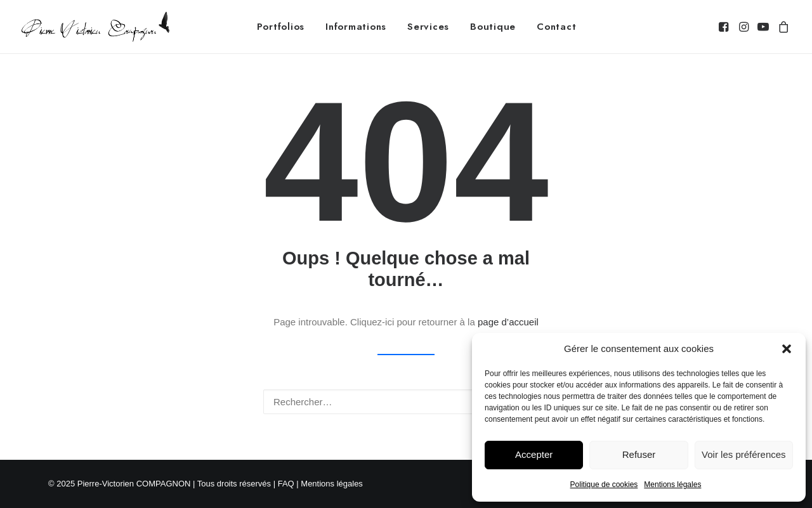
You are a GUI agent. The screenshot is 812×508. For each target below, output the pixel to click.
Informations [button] (356, 27)
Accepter (534, 454)
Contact (556, 27)
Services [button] (428, 27)
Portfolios (281, 27)
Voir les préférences (744, 454)
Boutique (493, 27)
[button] (787, 349)
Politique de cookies (604, 485)
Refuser (639, 454)
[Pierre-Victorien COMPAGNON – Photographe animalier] (95, 27)
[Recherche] (406, 402)
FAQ (286, 484)
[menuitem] (281, 27)
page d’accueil (508, 322)
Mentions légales (672, 485)
